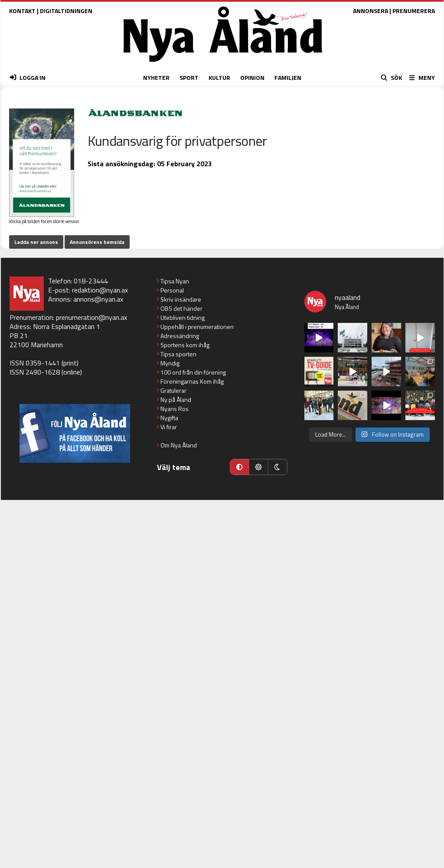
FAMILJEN (288, 77)
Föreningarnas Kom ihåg (192, 381)
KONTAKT (22, 11)
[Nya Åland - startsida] (223, 64)
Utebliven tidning (183, 317)
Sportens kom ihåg (185, 345)
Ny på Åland (176, 399)
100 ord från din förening (193, 372)
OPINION (252, 77)
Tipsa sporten (178, 354)
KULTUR (219, 77)
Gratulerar (173, 390)
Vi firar (169, 427)
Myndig (170, 363)
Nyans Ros (175, 409)
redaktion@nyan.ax (100, 290)
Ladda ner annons (36, 242)
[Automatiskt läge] (239, 467)
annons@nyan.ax (98, 299)
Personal (172, 290)
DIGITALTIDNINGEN (66, 11)
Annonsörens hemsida (97, 242)
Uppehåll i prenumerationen (197, 327)
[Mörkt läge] (277, 467)
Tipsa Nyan (175, 281)
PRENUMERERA (414, 11)
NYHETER (156, 77)
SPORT (189, 77)
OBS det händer (181, 308)
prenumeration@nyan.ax (91, 317)
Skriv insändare (181, 299)
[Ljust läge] (258, 467)
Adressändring (180, 336)
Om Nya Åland (179, 445)
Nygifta (169, 418)
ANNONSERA (371, 11)
